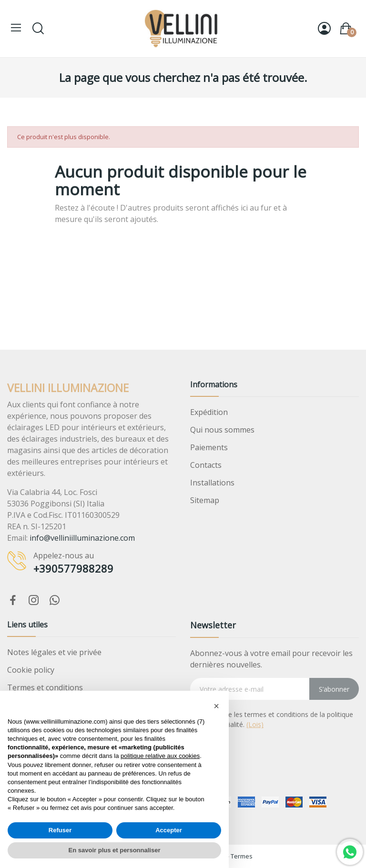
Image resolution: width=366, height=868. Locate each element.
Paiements (209, 447)
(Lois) (255, 724)
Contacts (206, 465)
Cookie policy (31, 670)
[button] (216, 706)
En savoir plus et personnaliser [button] (115, 850)
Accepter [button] (169, 830)
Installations (212, 483)
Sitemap (205, 500)
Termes (242, 856)
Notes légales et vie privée (54, 652)
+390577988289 (73, 568)
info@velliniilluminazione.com (82, 538)
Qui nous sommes (222, 430)
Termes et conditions (45, 687)
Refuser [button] (60, 830)
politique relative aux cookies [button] (160, 756)
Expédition (209, 412)
